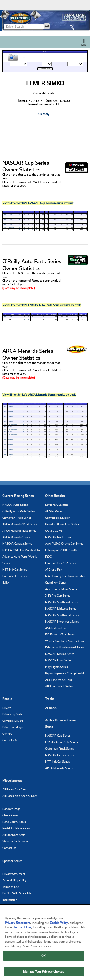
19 (32, 457)
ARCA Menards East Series (19, 531)
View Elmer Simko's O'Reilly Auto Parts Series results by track (42, 305)
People (7, 699)
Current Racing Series (18, 496)
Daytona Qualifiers (57, 505)
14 (23, 424)
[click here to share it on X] (73, 27)
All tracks (51, 708)
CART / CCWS (54, 531)
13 (23, 409)
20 (23, 442)
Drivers (7, 708)
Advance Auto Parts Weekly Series (20, 560)
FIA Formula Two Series (60, 635)
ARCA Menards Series (16, 537)
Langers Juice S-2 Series (61, 563)
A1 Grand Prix (54, 570)
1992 (5, 442)
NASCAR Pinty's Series (60, 755)
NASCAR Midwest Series (61, 609)
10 (20, 230)
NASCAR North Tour (58, 537)
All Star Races (54, 511)
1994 (5, 447)
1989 (5, 432)
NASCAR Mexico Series (60, 654)
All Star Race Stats (14, 835)
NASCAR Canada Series (17, 544)
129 (23, 457)
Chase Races (10, 815)
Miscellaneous (12, 780)
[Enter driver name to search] (24, 27)
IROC (48, 557)
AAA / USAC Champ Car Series (64, 544)
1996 (5, 452)
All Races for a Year (14, 789)
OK (43, 956)
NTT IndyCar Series (15, 570)
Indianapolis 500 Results (61, 550)
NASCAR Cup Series (15, 505)
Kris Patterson (11, 414)
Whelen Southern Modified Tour (65, 641)
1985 (5, 317)
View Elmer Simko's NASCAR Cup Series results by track (38, 203)
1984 (5, 220)
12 (23, 432)
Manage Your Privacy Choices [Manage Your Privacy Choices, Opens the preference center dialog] (43, 971)
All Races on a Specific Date (20, 796)
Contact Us (9, 848)
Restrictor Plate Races (16, 828)
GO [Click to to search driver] (47, 26)
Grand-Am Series (56, 583)
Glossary (44, 114)
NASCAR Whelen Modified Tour (22, 550)
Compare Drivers (13, 721)
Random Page (11, 809)
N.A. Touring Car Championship (65, 576)
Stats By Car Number (16, 841)
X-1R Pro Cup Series (58, 596)
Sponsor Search (12, 861)
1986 (5, 222)
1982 (5, 215)
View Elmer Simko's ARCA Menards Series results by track (39, 395)
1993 (5, 444)
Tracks (50, 699)
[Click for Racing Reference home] (45, 20)
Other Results (55, 496)
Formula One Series (15, 576)
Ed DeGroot (10, 411)
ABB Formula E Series (59, 686)
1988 (5, 227)
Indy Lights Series (57, 667)
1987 (5, 225)
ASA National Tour (57, 628)
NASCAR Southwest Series (62, 615)
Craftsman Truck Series (17, 518)
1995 (5, 449)
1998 (5, 454)
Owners (7, 734)
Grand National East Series (62, 524)
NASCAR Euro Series (58, 660)
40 (35, 457)
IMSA (6, 583)
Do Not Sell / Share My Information (17, 897)
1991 (5, 439)
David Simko (11, 215)
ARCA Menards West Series (20, 524)
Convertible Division (58, 518)
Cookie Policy (59, 923)
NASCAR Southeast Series (62, 602)
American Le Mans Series (61, 589)
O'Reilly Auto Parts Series (19, 511)
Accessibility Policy (14, 880)
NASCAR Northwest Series (62, 622)
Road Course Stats (14, 822)
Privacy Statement (14, 874)
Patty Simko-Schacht (12, 419)
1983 (5, 217)
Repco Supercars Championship (65, 673)
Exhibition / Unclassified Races (65, 647)
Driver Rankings (12, 727)
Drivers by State (12, 714)
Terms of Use (11, 887)
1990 (5, 437)
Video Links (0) (16, 57)
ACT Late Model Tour (59, 680)
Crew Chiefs (10, 740)
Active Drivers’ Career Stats (61, 723)
